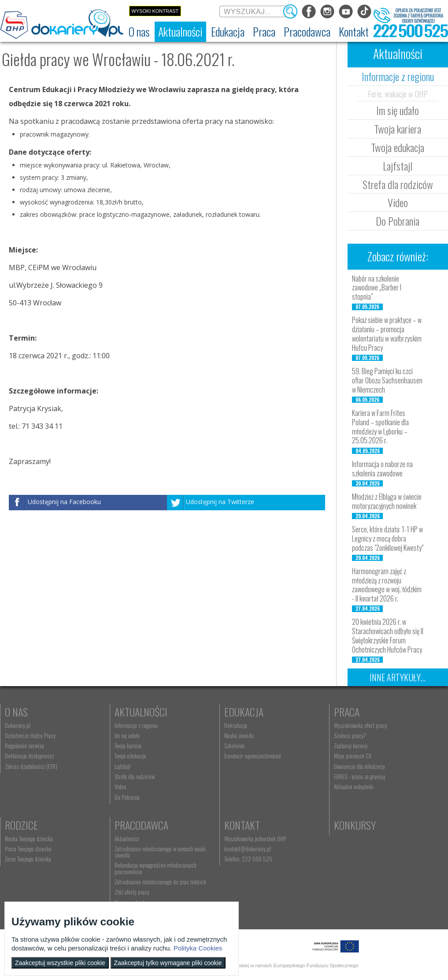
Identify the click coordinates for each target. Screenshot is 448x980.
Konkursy (355, 825)
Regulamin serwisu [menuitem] (24, 746)
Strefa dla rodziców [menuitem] (135, 776)
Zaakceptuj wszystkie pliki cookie (60, 963)
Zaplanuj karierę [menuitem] (351, 746)
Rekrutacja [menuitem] (236, 725)
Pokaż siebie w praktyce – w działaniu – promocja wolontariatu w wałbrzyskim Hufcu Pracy (387, 334)
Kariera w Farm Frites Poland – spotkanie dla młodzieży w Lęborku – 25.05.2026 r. (380, 427)
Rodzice (21, 825)
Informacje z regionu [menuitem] (136, 725)
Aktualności (141, 712)
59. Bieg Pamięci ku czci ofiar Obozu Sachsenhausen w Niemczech (387, 380)
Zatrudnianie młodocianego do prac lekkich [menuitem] (160, 882)
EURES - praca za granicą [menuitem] (359, 776)
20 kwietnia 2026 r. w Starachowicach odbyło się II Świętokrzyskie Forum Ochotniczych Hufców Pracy (388, 635)
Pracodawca (141, 825)
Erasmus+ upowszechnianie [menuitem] (253, 756)
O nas (16, 712)
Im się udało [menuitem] (127, 735)
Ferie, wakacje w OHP (398, 93)
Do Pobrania (398, 221)
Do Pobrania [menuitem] (127, 797)
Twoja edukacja (398, 147)
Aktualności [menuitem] (127, 839)
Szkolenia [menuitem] (234, 746)
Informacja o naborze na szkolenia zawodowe (382, 469)
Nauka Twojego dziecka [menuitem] (29, 839)
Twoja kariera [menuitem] (128, 746)
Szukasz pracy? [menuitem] (350, 735)
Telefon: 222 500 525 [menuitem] (248, 859)
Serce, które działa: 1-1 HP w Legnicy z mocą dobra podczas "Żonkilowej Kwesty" (388, 538)
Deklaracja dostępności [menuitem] (29, 756)
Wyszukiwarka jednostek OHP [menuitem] (255, 839)
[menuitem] (139, 32)
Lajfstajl (398, 166)
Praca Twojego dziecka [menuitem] (28, 849)
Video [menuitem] (120, 787)
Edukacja (244, 712)
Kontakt (242, 825)
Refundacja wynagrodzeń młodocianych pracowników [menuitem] (156, 868)
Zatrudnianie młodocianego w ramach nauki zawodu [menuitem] (160, 852)
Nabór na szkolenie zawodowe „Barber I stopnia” (377, 288)
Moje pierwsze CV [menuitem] (353, 756)
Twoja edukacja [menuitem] (130, 756)
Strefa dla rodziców (398, 184)
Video (398, 202)
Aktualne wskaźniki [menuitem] (354, 787)
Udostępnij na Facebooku (64, 502)
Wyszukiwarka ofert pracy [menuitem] (361, 725)
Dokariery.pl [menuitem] (18, 725)
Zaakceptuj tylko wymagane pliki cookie (168, 963)
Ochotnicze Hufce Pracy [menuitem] (30, 735)
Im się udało (398, 110)
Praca (347, 712)
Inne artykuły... (398, 677)
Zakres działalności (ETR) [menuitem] (31, 766)
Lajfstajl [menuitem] (122, 766)
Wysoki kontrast (155, 11)
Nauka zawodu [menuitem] (239, 735)
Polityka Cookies (198, 948)
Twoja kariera (398, 129)
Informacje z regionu (398, 76)
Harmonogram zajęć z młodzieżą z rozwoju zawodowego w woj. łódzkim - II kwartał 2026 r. (387, 585)
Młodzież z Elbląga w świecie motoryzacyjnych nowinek (387, 501)
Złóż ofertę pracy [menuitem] (132, 892)
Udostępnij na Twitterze (220, 502)
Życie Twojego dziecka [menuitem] (28, 859)
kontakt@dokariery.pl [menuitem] (248, 849)
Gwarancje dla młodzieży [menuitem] (359, 766)
